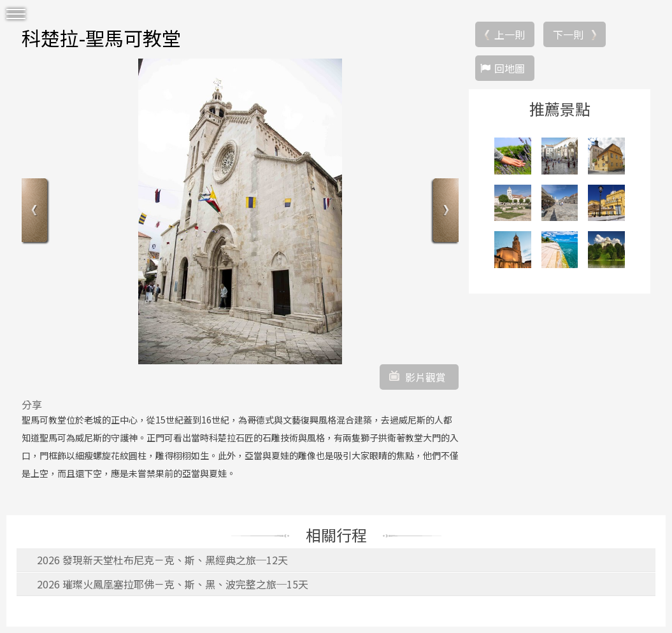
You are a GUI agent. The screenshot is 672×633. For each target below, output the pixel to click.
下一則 (568, 34)
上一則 (510, 34)
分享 (32, 404)
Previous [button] (36, 212)
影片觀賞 (425, 377)
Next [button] (444, 212)
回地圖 (510, 68)
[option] (240, 211)
